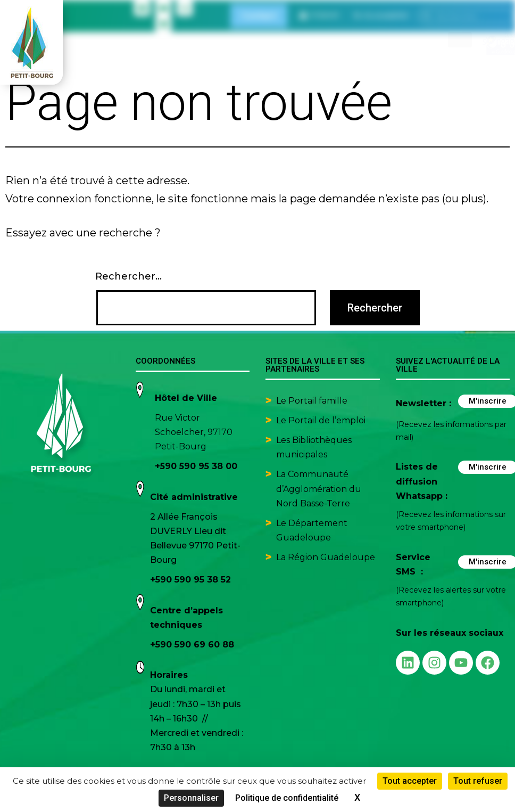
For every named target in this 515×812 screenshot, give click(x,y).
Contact (259, 16)
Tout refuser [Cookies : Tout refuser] (478, 781)
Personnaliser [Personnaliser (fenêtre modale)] (191, 798)
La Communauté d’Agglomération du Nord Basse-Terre (319, 489)
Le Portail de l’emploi (321, 420)
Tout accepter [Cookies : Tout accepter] (410, 781)
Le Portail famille (313, 401)
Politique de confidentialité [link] (287, 798)
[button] (381, 15)
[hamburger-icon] (460, 40)
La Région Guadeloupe (326, 557)
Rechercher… (128, 276)
